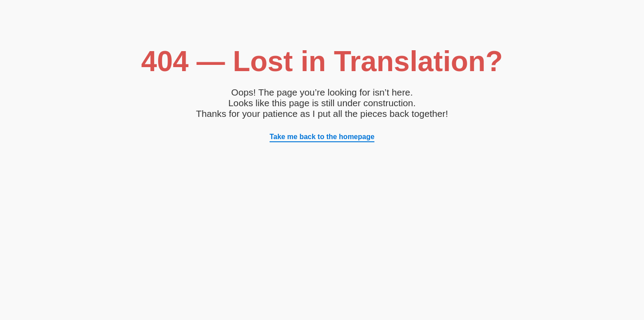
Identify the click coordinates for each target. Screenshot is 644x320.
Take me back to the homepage (322, 137)
